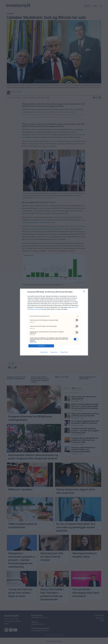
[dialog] (54, 322)
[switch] (76, 320)
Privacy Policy (64, 352)
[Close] (85, 292)
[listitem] (54, 316)
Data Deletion (44, 352)
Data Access (54, 352)
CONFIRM (41, 346)
